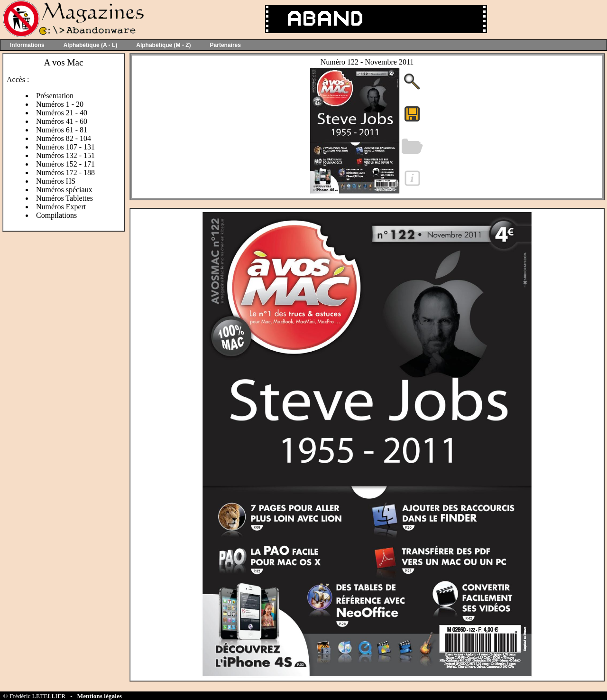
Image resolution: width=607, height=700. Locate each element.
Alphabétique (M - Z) (163, 45)
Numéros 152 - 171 (65, 164)
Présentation (55, 96)
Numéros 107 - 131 (65, 147)
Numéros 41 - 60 (62, 121)
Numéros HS (56, 181)
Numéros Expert (61, 207)
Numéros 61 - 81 (62, 130)
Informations (27, 45)
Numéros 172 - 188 (65, 173)
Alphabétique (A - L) (91, 45)
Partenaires (225, 45)
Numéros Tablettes (64, 198)
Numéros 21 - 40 (62, 113)
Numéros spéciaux (64, 190)
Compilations (56, 215)
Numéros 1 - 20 (60, 104)
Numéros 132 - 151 (65, 155)
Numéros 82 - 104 (64, 138)
